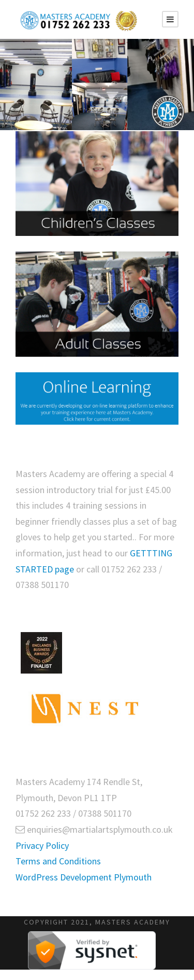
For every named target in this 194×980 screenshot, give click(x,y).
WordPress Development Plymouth (84, 877)
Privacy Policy (42, 845)
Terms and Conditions (58, 861)
